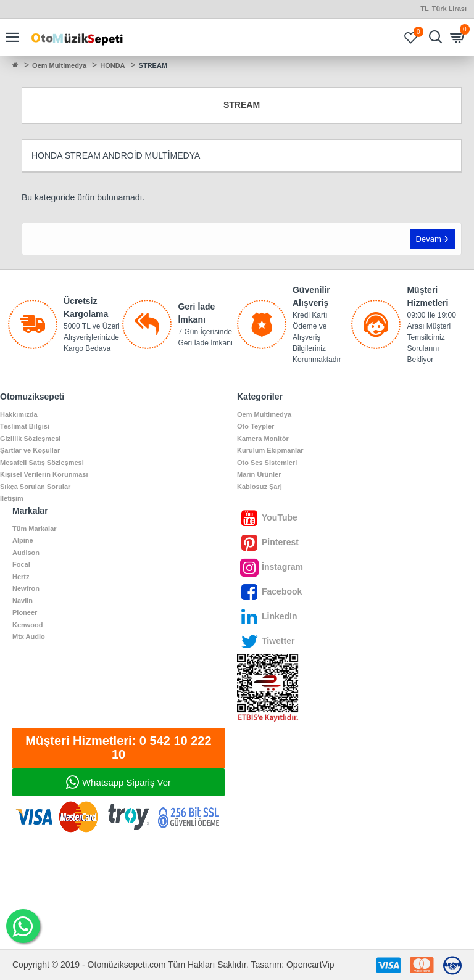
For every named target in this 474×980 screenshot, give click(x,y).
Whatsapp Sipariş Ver (127, 782)
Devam (428, 240)
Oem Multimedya (59, 65)
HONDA (112, 65)
